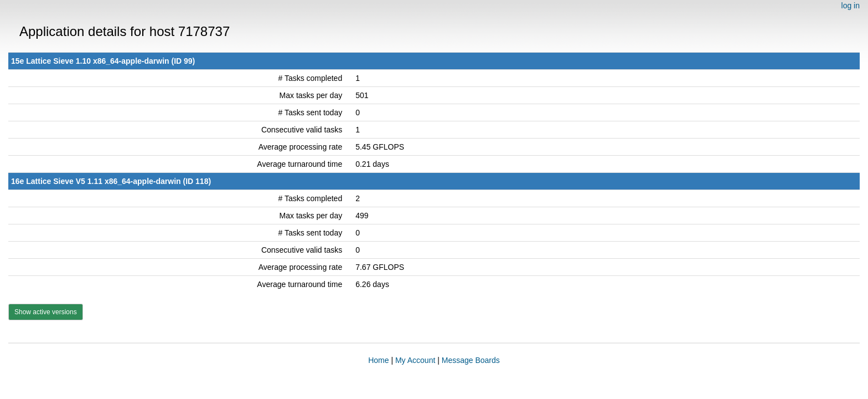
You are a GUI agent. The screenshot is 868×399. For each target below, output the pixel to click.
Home (378, 360)
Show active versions (46, 312)
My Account (415, 360)
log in (851, 6)
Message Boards (471, 360)
